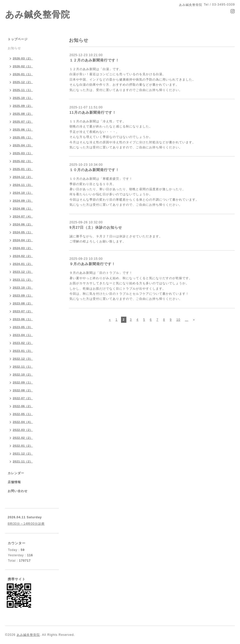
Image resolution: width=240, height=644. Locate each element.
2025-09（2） (23, 106)
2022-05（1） (23, 414)
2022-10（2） (23, 375)
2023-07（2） (23, 311)
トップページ (18, 39)
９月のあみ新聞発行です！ (92, 264)
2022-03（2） (23, 430)
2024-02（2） (23, 256)
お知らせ (14, 48)
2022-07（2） (23, 398)
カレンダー (16, 473)
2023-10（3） (23, 288)
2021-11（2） (23, 461)
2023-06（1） (23, 319)
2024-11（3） (23, 185)
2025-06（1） (23, 130)
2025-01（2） (23, 169)
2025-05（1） (23, 137)
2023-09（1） (23, 295)
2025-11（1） (23, 90)
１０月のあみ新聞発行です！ (94, 170)
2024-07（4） (23, 216)
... (187, 320)
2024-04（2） (23, 240)
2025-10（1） (23, 98)
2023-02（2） (23, 343)
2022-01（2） (23, 446)
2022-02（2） (23, 438)
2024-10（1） (23, 193)
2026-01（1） (23, 74)
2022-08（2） (23, 390)
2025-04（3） (23, 145)
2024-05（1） (23, 232)
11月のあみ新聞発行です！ (93, 112)
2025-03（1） (23, 153)
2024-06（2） (23, 224)
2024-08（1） (23, 209)
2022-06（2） (23, 406)
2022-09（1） (23, 382)
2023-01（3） (23, 351)
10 (178, 320)
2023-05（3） (23, 327)
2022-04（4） (23, 422)
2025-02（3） (23, 161)
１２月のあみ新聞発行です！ (94, 60)
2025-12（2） (23, 82)
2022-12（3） (23, 359)
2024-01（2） (23, 264)
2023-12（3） (23, 272)
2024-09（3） (23, 201)
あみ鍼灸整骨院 (38, 14)
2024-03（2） (23, 248)
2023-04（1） (23, 335)
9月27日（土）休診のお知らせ (96, 227)
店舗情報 (14, 482)
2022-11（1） (23, 367)
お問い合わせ (18, 491)
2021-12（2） (23, 454)
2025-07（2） (23, 122)
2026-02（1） (23, 66)
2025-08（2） (23, 114)
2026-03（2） (23, 58)
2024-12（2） (23, 177)
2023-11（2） (23, 280)
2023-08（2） (23, 303)
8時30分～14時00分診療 (26, 524)
